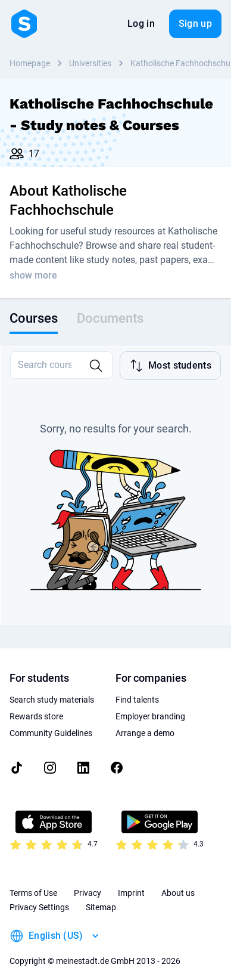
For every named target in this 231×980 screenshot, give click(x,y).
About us (178, 882)
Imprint (131, 882)
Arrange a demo (145, 722)
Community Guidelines (51, 722)
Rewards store (36, 706)
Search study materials (52, 689)
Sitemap (101, 896)
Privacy (88, 882)
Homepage (30, 63)
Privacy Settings (39, 896)
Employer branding (150, 706)
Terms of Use (33, 882)
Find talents (137, 689)
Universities (90, 63)
